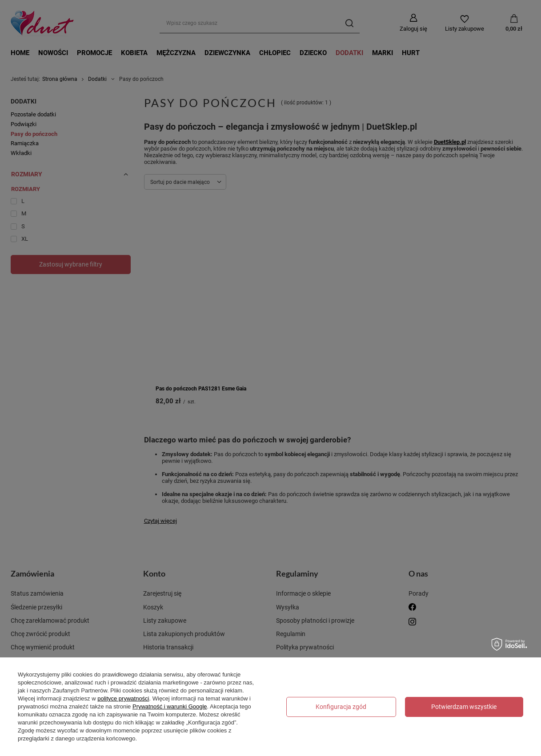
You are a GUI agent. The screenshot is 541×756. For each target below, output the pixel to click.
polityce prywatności (123, 698)
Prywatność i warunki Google (170, 706)
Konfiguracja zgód (341, 707)
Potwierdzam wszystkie (464, 707)
